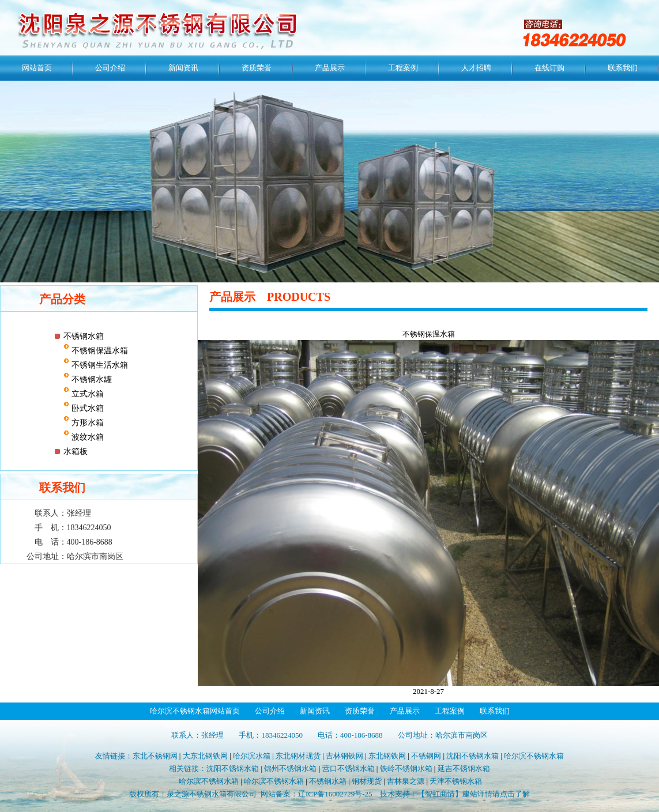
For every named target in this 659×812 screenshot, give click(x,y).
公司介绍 (110, 68)
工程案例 (403, 68)
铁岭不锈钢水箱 (406, 768)
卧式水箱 (86, 408)
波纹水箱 (86, 437)
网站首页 (37, 68)
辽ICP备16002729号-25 (335, 794)
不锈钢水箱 (84, 336)
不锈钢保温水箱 (99, 351)
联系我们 (623, 68)
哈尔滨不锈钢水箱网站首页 (195, 711)
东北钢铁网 (387, 756)
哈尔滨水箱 (252, 756)
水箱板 (76, 452)
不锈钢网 (426, 756)
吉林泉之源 (406, 781)
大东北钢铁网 (205, 756)
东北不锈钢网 (155, 756)
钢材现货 (367, 781)
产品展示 (330, 68)
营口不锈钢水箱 (349, 768)
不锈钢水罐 (91, 379)
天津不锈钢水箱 (456, 781)
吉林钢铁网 (344, 756)
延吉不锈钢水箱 (464, 768)
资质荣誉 (257, 68)
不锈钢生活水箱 (99, 365)
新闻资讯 (183, 68)
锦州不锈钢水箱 (290, 768)
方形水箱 (86, 423)
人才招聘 (476, 68)
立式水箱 (86, 394)
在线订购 (549, 68)
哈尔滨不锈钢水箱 (534, 756)
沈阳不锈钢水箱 (472, 756)
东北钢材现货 (298, 756)
